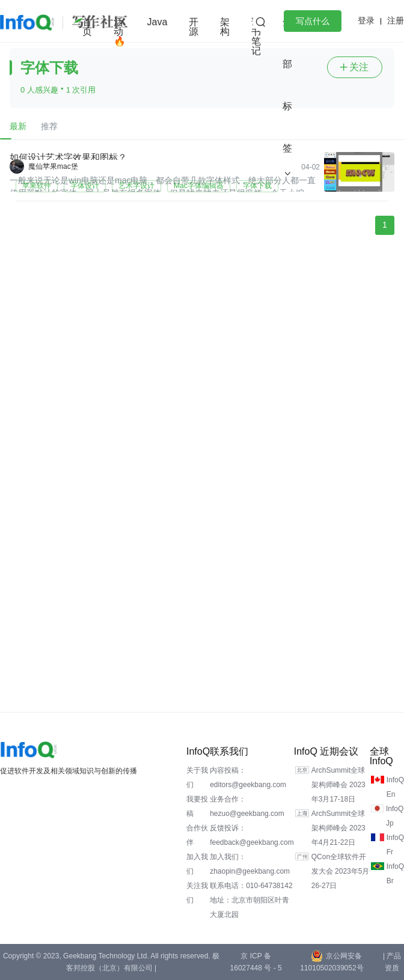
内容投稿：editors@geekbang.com (248, 778)
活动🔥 (120, 32)
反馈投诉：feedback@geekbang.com (252, 835)
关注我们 (197, 893)
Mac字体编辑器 (199, 186)
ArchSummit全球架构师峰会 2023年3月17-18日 (338, 785)
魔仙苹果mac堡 (53, 166)
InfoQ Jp (395, 816)
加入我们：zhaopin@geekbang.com (250, 864)
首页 (87, 27)
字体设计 (85, 186)
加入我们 (197, 864)
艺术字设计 (136, 186)
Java (158, 22)
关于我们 (197, 778)
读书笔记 (256, 36)
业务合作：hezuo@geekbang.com (247, 806)
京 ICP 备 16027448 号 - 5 (256, 962)
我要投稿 (197, 806)
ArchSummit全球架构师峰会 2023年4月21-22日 (338, 828)
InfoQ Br (395, 874)
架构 (225, 27)
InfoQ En (395, 787)
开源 (194, 27)
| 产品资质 (392, 962)
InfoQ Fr (395, 845)
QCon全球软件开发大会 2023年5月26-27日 (341, 871)
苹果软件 (37, 186)
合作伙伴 (197, 835)
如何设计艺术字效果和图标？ (68, 157)
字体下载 (257, 186)
